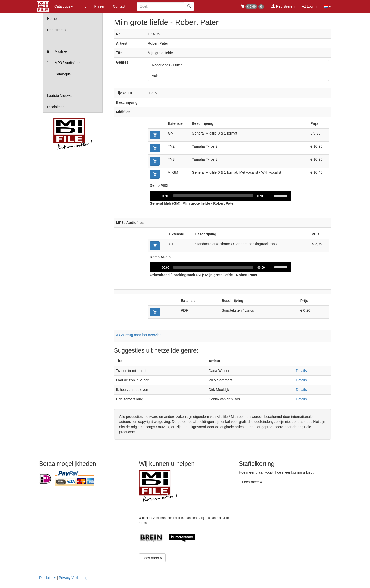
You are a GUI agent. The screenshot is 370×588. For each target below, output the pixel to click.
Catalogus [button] (64, 6)
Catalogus (59, 74)
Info (84, 6)
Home (52, 19)
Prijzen (100, 6)
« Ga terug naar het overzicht (139, 335)
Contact (119, 6)
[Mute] (270, 196)
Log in (309, 6)
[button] (328, 6)
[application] (220, 196)
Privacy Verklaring (73, 578)
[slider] (213, 196)
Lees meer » (152, 558)
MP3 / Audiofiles (64, 63)
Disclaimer (55, 107)
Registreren (283, 6)
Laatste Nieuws (59, 96)
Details (301, 371)
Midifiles (57, 51)
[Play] (156, 196)
